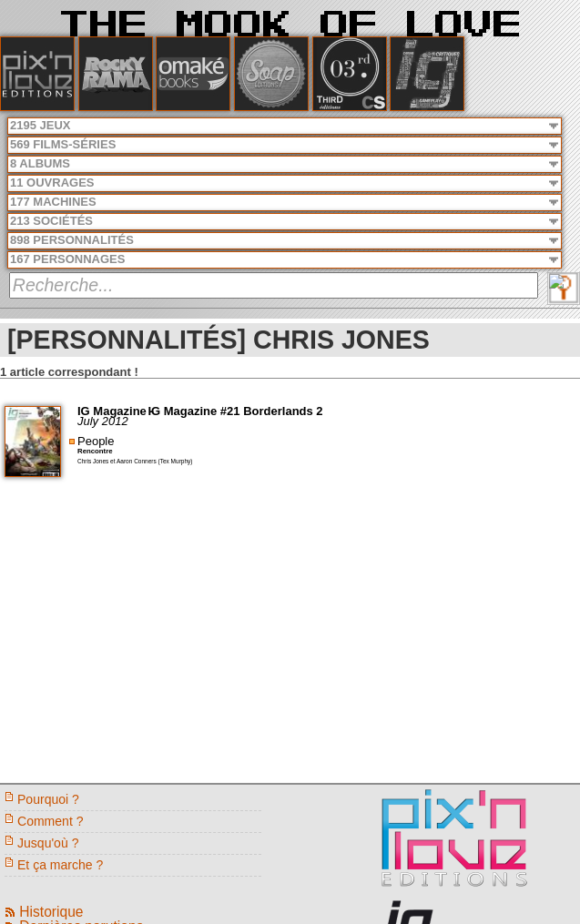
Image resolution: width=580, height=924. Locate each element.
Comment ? (51, 821)
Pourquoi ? (48, 799)
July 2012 (103, 421)
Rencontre (95, 451)
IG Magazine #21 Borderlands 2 (235, 411)
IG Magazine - (117, 411)
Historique (51, 912)
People (96, 441)
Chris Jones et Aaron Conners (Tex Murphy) (135, 461)
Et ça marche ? (60, 865)
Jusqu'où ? (48, 843)
